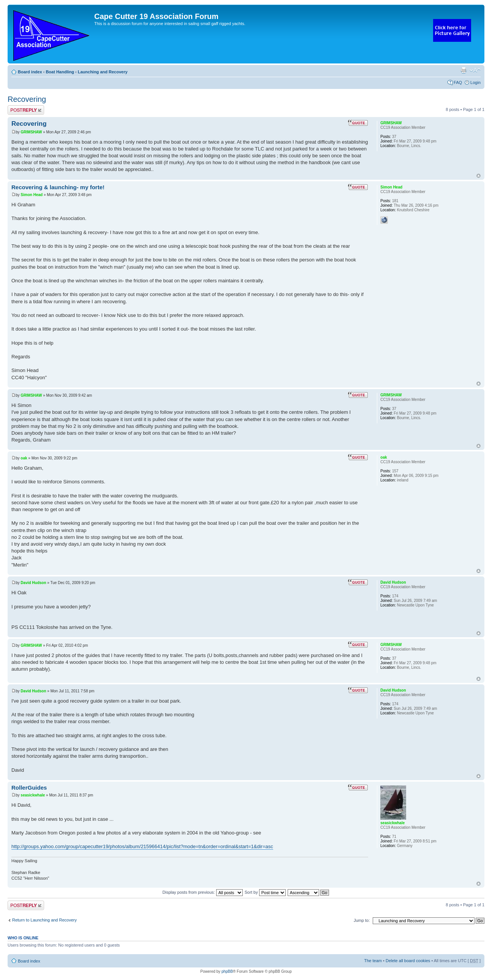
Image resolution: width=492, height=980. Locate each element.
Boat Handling (60, 72)
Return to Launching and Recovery (44, 920)
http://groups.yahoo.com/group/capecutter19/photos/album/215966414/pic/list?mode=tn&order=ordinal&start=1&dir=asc (142, 846)
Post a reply (26, 110)
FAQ (458, 82)
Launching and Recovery (103, 72)
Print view (464, 70)
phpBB (227, 971)
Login (475, 82)
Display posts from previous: (203, 892)
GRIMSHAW (31, 132)
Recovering (27, 99)
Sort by (265, 892)
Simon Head (32, 195)
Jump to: (362, 920)
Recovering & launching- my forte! (58, 187)
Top (479, 176)
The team (373, 961)
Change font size (475, 70)
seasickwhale (33, 795)
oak (24, 458)
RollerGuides (29, 788)
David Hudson (33, 583)
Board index (30, 72)
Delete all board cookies (408, 961)
